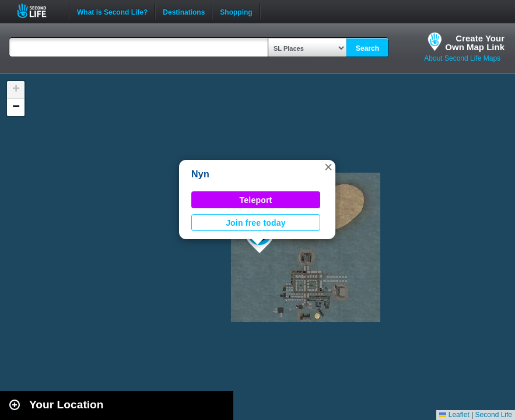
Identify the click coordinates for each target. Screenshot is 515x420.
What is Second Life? (112, 11)
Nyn (200, 174)
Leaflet (454, 415)
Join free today (256, 223)
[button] (328, 167)
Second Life (38, 11)
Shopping (236, 11)
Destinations (184, 11)
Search (367, 48)
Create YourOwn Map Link (475, 43)
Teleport (256, 200)
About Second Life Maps (462, 58)
